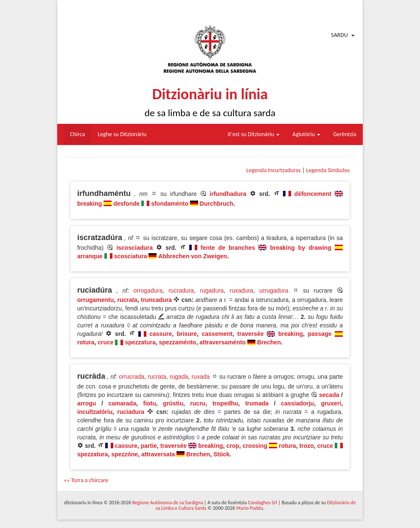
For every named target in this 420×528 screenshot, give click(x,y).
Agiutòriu (306, 134)
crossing (255, 446)
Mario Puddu (250, 508)
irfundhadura (228, 194)
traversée (250, 334)
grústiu (173, 403)
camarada (122, 403)
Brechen (269, 342)
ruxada (201, 377)
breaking (90, 204)
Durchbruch (217, 204)
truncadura (156, 300)
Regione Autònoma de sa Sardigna (168, 503)
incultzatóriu (95, 412)
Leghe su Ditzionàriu (122, 134)
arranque (90, 256)
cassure (161, 334)
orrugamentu (95, 300)
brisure (187, 334)
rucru (198, 403)
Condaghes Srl (262, 503)
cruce (105, 342)
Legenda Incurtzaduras (274, 170)
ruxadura (242, 291)
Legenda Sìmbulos (328, 170)
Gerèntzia (345, 134)
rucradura (181, 291)
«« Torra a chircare (86, 480)
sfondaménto (170, 204)
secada (329, 395)
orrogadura (148, 291)
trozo (307, 446)
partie (149, 446)
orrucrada (132, 377)
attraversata (158, 454)
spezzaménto (178, 342)
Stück (221, 454)
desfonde (126, 204)
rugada (179, 377)
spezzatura (140, 342)
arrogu (87, 403)
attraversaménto (223, 342)
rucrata (127, 300)
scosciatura (131, 256)
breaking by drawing (301, 248)
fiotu (149, 403)
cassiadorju (297, 403)
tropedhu (225, 403)
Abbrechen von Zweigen (193, 256)
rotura (86, 342)
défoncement (313, 194)
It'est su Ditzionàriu (254, 134)
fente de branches (228, 248)
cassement (217, 334)
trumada (257, 403)
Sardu (339, 35)
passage (319, 334)
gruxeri (331, 403)
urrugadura (274, 291)
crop (232, 446)
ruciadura (131, 412)
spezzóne (125, 454)
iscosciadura (134, 248)
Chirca (77, 134)
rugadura (212, 291)
